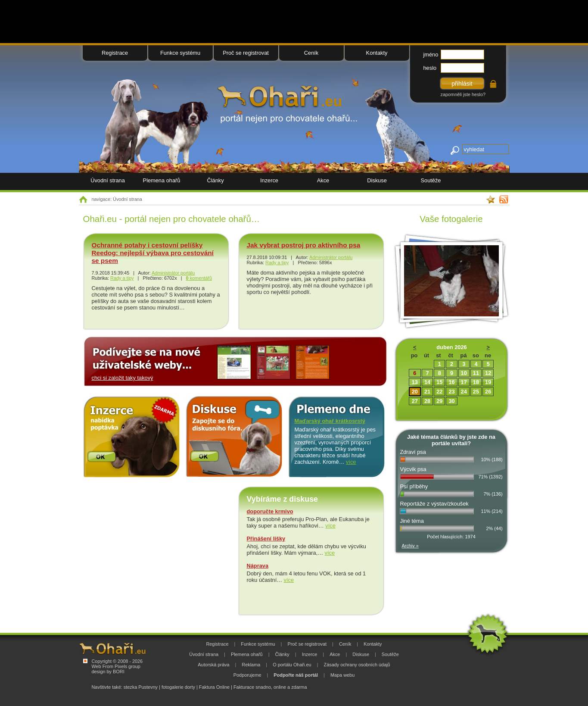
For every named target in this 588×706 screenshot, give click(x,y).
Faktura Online (214, 687)
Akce (323, 180)
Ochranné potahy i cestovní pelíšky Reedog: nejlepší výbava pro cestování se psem (153, 253)
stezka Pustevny (141, 687)
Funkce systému (180, 53)
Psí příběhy (414, 486)
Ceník (311, 53)
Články (215, 180)
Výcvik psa (413, 469)
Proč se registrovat (246, 53)
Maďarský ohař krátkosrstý (330, 421)
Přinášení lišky (266, 539)
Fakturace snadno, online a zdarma (270, 687)
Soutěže (431, 180)
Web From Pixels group (116, 666)
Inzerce (269, 180)
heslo (430, 68)
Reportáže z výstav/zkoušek (434, 504)
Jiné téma (412, 521)
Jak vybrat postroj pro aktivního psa (304, 245)
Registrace (115, 53)
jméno (431, 55)
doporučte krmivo (270, 511)
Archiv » (410, 546)
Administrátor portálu (173, 273)
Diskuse (377, 180)
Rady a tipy (122, 278)
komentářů (199, 278)
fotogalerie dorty (178, 687)
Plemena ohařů (162, 180)
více (351, 462)
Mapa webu (342, 675)
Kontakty (377, 53)
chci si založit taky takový (123, 378)
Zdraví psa (413, 452)
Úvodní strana (108, 180)
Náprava (258, 566)
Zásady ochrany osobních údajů (357, 665)
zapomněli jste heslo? (463, 94)
